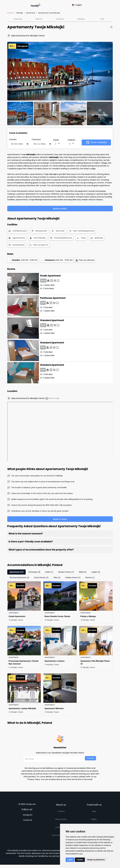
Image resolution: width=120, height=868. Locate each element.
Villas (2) (58, 578)
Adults (56, 140)
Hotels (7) (50, 572)
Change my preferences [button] (96, 860)
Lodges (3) (97, 572)
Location (60, 19)
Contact (61, 812)
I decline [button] (80, 860)
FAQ (102, 19)
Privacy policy (61, 820)
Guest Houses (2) (42, 578)
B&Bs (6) (84, 572)
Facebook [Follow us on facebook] (28, 820)
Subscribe (90, 759)
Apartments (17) (17, 572)
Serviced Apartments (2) (20, 578)
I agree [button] (70, 860)
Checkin (13, 139)
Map (94, 812)
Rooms (39, 19)
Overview (18, 19)
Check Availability (96, 143)
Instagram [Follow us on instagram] (28, 815)
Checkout (36, 139)
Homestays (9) (35, 572)
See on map (52, 399)
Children (71, 140)
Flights (94, 820)
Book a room (60, 209)
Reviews (81, 19)
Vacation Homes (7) (67, 572)
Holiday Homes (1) (74, 578)
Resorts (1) (91, 578)
